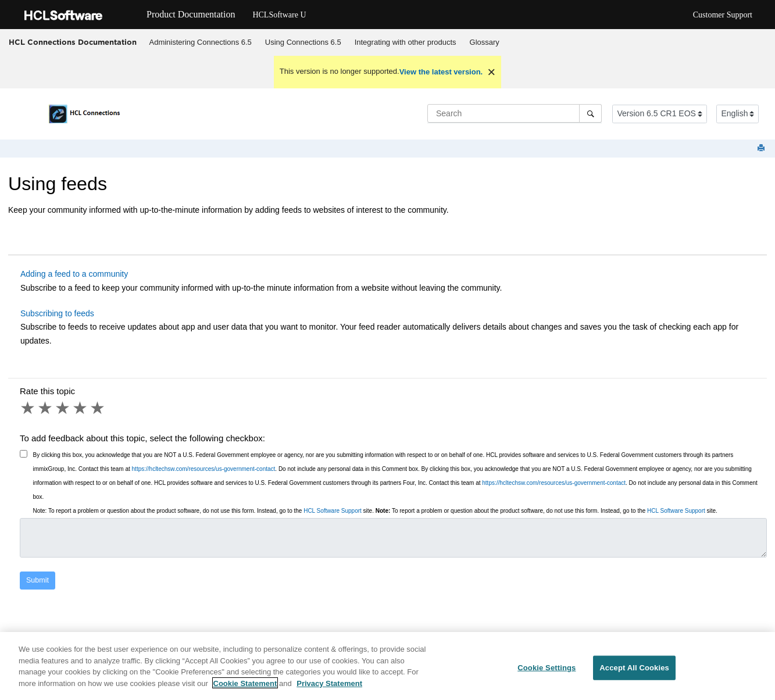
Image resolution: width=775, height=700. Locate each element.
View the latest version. (441, 72)
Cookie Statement (245, 687)
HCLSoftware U (279, 15)
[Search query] (515, 113)
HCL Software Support (333, 511)
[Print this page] (762, 149)
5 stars (98, 408)
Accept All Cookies (634, 672)
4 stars (81, 408)
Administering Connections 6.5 (201, 42)
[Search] (590, 113)
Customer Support (723, 15)
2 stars (46, 408)
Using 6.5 (303, 42)
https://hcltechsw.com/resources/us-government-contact (204, 469)
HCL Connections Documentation (73, 42)
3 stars (63, 408)
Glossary (485, 42)
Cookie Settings (547, 672)
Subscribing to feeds (57, 313)
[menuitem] (200, 42)
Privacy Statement (329, 687)
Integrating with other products (406, 42)
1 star (28, 408)
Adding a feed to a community (74, 274)
